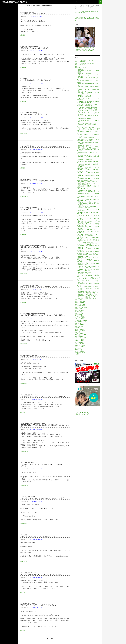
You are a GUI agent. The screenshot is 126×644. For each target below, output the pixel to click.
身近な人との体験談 (80, 345)
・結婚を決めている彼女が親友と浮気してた (88, 294)
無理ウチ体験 (79, 309)
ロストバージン (79, 326)
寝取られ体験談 (61, 2)
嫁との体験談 (23, 12)
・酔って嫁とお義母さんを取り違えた (86, 291)
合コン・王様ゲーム (80, 347)
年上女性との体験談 (80, 317)
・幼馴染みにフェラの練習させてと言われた (88, 202)
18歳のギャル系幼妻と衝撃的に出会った (34, 357)
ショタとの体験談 (80, 339)
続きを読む (24, 35)
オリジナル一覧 (44, 2)
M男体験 (77, 328)
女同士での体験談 (80, 329)
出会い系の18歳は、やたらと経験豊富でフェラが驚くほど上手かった (45, 498)
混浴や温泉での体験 (32, 463)
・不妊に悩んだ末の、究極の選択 (85, 138)
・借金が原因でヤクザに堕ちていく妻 (86, 298)
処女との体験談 (24, 603)
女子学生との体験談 (25, 113)
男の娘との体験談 (80, 316)
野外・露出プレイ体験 (33, 395)
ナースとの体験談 (80, 351)
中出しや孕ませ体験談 (25, 314)
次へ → (53, 639)
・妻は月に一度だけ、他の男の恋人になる (87, 287)
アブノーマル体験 (80, 344)
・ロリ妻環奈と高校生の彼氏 (84, 97)
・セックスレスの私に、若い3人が (85, 128)
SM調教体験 (78, 348)
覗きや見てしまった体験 (81, 307)
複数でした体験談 (41, 246)
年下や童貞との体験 (80, 306)
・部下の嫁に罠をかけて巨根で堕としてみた (88, 148)
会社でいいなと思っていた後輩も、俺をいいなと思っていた (41, 287)
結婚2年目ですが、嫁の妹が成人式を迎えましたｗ (38, 536)
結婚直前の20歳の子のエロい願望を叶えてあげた (38, 181)
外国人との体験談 (80, 325)
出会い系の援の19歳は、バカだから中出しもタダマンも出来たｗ (43, 315)
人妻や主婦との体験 (25, 355)
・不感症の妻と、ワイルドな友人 (85, 73)
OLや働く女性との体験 (26, 46)
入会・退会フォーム (88, 2)
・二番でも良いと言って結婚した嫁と (86, 190)
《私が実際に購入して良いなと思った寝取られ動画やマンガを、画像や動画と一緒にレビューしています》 (87, 19)
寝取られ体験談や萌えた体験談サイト (16, 2)
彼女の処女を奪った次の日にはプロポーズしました (38, 605)
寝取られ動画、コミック (81, 300)
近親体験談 (78, 323)
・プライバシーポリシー (81, 413)
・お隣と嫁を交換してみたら (84, 119)
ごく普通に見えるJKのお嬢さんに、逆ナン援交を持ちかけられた (43, 146)
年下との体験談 (30, 12)
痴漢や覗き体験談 (32, 573)
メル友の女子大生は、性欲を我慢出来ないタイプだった (40, 209)
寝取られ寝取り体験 (25, 179)
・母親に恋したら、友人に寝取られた (86, 230)
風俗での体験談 (79, 313)
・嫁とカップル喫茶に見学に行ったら (86, 123)
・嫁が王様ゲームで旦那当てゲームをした (87, 296)
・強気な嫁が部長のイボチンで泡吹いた (87, 182)
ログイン (96, 2)
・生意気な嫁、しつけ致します (85, 160)
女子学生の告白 (79, 350)
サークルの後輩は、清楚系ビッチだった (34, 114)
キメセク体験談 (79, 333)
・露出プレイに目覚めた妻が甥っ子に (86, 297)
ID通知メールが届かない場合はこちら (85, 63)
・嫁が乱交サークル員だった (84, 95)
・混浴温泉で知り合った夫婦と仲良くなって (88, 293)
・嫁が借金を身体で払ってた (84, 145)
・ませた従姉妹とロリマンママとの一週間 (87, 146)
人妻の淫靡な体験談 (70, 2)
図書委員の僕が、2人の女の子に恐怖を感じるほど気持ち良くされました (45, 248)
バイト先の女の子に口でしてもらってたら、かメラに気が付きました (44, 396)
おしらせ (77, 66)
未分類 (77, 354)
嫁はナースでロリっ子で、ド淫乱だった (34, 14)
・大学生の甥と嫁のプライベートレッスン (87, 109)
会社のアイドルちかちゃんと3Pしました (35, 48)
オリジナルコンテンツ (81, 68)
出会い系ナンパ (24, 145)
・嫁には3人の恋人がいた (83, 189)
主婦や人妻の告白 (80, 303)
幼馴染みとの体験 (80, 341)
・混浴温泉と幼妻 (81, 69)
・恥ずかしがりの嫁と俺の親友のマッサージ (88, 192)
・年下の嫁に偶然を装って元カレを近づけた (88, 155)
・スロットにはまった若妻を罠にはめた (87, 107)
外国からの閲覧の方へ (81, 62)
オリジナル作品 (52, 2)
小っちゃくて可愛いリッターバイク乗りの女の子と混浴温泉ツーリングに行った (45, 465)
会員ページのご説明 (80, 65)
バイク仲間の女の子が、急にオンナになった (36, 80)
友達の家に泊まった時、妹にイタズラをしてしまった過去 (41, 574)
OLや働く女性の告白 (80, 322)
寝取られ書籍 (79, 2)
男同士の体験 (79, 314)
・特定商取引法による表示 (82, 414)
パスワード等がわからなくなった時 (84, 60)
